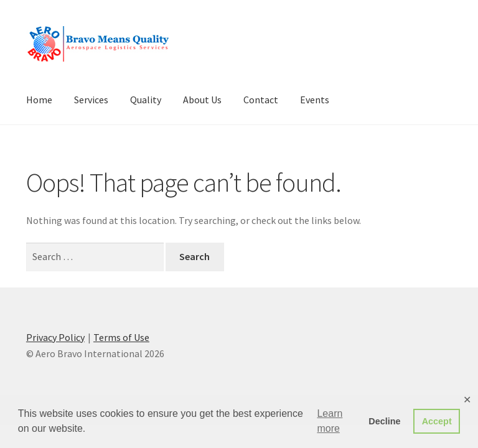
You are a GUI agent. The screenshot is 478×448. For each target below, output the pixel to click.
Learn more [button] (330, 421)
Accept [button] (437, 421)
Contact (261, 100)
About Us (202, 100)
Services (91, 100)
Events (315, 100)
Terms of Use (121, 337)
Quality (146, 100)
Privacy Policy (55, 337)
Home (39, 100)
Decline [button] (384, 421)
